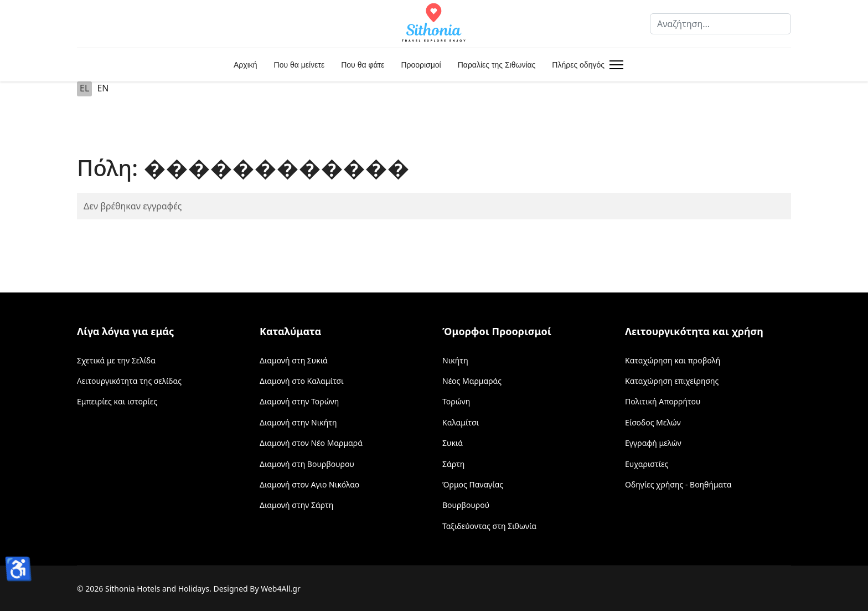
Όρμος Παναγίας (473, 484)
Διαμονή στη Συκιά (294, 360)
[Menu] (614, 65)
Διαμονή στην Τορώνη (299, 401)
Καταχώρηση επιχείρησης (672, 381)
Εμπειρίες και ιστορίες (117, 401)
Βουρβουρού (466, 505)
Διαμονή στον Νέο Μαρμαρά (311, 443)
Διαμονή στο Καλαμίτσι (302, 381)
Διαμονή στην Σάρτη (296, 505)
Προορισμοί (421, 65)
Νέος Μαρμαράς (472, 381)
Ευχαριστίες (647, 464)
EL (84, 88)
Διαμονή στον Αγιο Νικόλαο (309, 484)
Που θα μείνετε (299, 65)
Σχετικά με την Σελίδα (116, 360)
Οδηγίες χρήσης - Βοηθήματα (678, 484)
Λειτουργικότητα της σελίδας (129, 381)
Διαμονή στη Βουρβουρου (307, 464)
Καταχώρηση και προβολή (673, 360)
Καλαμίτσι (461, 422)
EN (103, 88)
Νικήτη (455, 360)
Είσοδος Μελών (653, 422)
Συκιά (453, 443)
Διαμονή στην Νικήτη (298, 422)
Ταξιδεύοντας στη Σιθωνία (489, 526)
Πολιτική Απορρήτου (663, 401)
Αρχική (246, 65)
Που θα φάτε (363, 65)
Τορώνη (456, 401)
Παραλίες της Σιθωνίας (497, 65)
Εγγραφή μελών (653, 443)
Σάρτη (453, 464)
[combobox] (720, 24)
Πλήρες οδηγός (578, 65)
